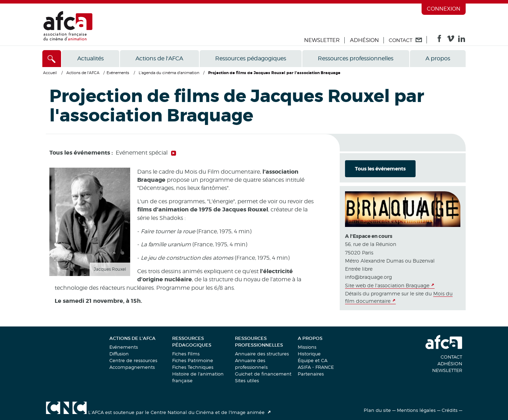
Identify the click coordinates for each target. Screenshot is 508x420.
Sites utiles (247, 380)
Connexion (444, 9)
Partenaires (311, 374)
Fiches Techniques (193, 367)
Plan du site (377, 410)
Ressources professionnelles (356, 58)
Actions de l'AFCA (159, 58)
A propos (438, 58)
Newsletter (322, 40)
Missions (307, 347)
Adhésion (364, 40)
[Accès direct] (52, 59)
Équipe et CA (313, 360)
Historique (309, 354)
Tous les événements (380, 169)
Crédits (450, 410)
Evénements (124, 347)
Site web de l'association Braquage (387, 285)
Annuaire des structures (262, 354)
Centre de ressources (133, 360)
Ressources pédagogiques (251, 58)
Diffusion (119, 354)
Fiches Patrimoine (193, 360)
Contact (451, 357)
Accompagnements (132, 367)
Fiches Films (186, 354)
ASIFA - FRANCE (316, 367)
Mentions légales (416, 410)
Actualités (90, 58)
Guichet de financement (263, 374)
